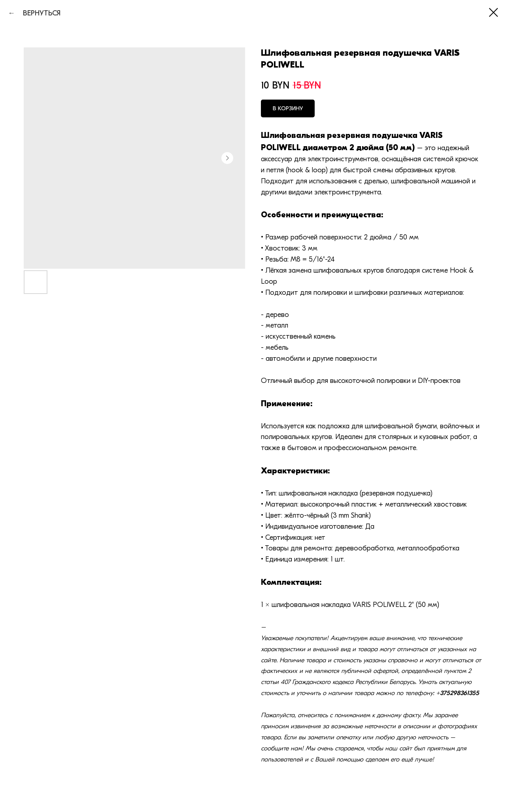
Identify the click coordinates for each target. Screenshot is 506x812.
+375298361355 (458, 693)
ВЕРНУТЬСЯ (39, 13)
